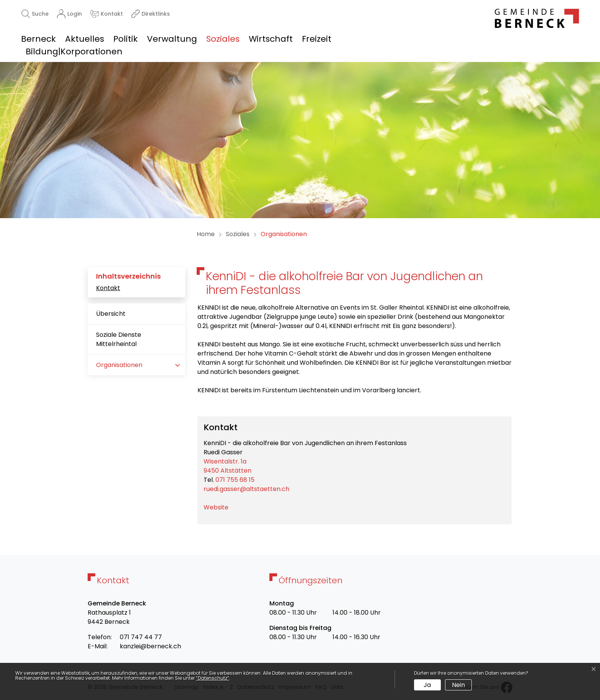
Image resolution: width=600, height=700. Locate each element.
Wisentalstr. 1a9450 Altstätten (227, 466)
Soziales (223, 39)
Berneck (38, 39)
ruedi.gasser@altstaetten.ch (246, 489)
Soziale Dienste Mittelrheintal (119, 339)
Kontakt (108, 288)
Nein (458, 685)
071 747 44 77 (141, 637)
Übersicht (111, 314)
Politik (126, 39)
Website (220, 507)
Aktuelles (85, 39)
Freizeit (317, 39)
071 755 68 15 (235, 480)
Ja (427, 685)
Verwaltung (172, 39)
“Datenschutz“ (213, 678)
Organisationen (120, 368)
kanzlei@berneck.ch (150, 646)
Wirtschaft (271, 39)
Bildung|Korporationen (74, 51)
